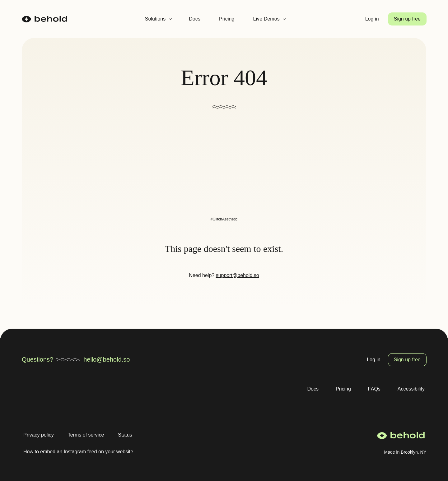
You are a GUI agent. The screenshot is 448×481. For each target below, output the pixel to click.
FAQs (374, 389)
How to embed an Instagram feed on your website (78, 452)
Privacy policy (39, 435)
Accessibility (411, 389)
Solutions (155, 19)
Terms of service (86, 435)
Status (125, 435)
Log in (372, 19)
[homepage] (44, 19)
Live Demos (266, 19)
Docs (195, 19)
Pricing (227, 19)
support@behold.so (238, 275)
